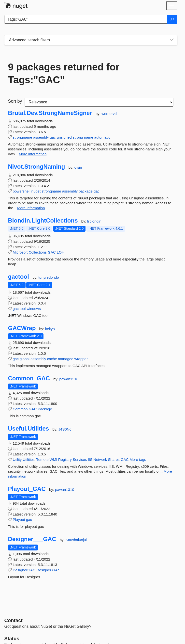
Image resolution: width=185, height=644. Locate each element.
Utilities (29, 459)
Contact (14, 620)
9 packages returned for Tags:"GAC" (64, 73)
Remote (42, 459)
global (25, 359)
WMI (53, 459)
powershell (22, 191)
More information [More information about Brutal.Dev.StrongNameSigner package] (33, 154)
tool (23, 309)
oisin (78, 167)
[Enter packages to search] (86, 19)
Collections (38, 252)
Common (20, 409)
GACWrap (22, 328)
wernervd (109, 114)
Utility (17, 459)
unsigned (64, 137)
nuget (36, 191)
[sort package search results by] (99, 102)
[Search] (172, 19)
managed (66, 359)
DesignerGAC (24, 570)
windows (34, 309)
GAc (56, 570)
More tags (138, 459)
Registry (65, 459)
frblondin (94, 221)
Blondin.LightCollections (43, 221)
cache (52, 359)
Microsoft (20, 252)
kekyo (50, 329)
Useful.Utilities (29, 429)
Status (12, 639)
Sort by (15, 101)
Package (45, 409)
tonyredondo (49, 277)
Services (80, 459)
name (89, 137)
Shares (114, 459)
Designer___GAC (32, 539)
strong (78, 137)
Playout (19, 520)
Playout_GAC (27, 489)
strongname (22, 137)
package (86, 191)
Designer (44, 570)
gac (53, 137)
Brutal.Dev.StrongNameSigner (50, 113)
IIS (90, 459)
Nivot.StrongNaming (37, 167)
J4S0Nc (65, 429)
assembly (41, 137)
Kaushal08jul (76, 540)
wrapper (81, 359)
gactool (19, 277)
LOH (61, 252)
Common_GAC (29, 378)
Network (100, 459)
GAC (52, 252)
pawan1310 (69, 379)
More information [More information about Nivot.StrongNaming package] (31, 208)
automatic (102, 137)
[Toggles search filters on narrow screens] (172, 40)
